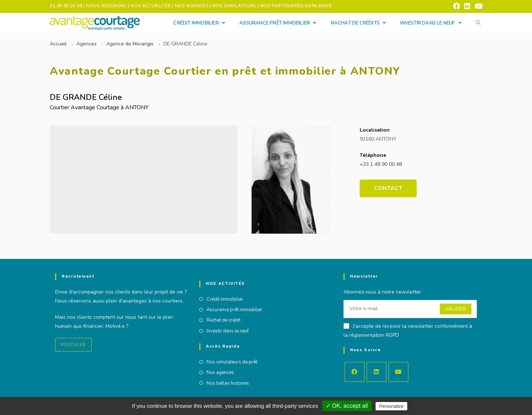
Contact (388, 188)
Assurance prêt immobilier (234, 310)
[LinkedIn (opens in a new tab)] (467, 6)
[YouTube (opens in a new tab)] (477, 6)
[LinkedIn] (376, 372)
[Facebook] (354, 372)
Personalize (391, 406)
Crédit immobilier (225, 299)
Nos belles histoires (228, 383)
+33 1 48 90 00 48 (381, 164)
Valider (455, 309)
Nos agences (220, 372)
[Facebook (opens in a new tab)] (456, 6)
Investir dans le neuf (228, 331)
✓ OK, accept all (347, 406)
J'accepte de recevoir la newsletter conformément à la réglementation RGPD (408, 331)
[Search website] (478, 23)
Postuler (73, 345)
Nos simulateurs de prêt (232, 362)
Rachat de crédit (223, 320)
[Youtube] (398, 372)
